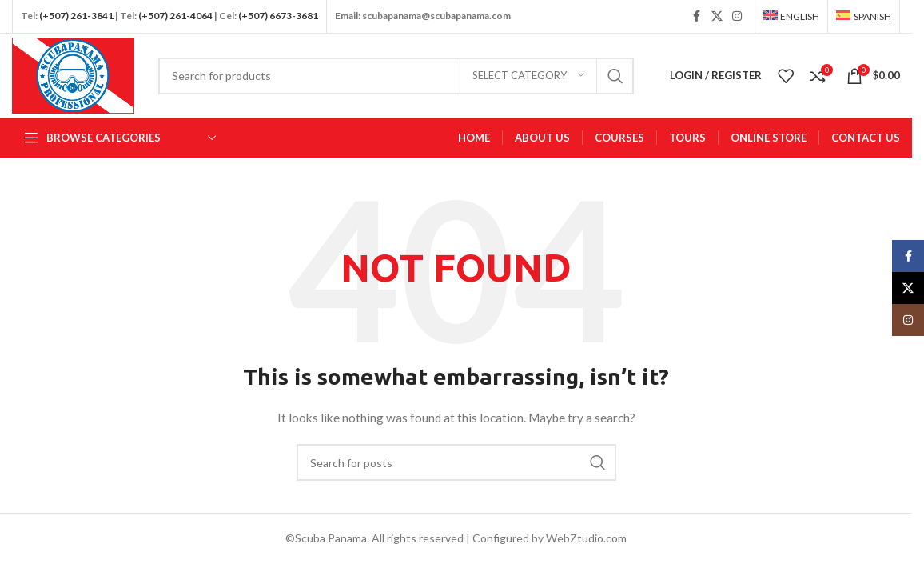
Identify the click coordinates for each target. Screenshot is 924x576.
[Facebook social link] (697, 16)
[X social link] (717, 16)
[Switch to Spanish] (864, 17)
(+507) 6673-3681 (278, 16)
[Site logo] (73, 74)
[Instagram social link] (737, 16)
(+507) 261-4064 (175, 16)
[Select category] (528, 76)
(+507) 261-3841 (76, 16)
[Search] (396, 76)
